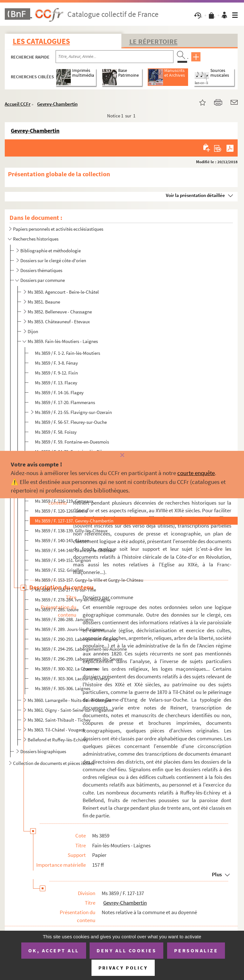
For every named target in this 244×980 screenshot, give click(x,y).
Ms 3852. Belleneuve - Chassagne (60, 312)
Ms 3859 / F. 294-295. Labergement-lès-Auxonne (81, 649)
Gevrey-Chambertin (57, 104)
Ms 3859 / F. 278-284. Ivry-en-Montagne (73, 600)
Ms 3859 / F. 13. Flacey (56, 383)
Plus (217, 874)
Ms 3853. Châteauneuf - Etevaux (59, 322)
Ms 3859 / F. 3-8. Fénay (56, 363)
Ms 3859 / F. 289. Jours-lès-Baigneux (70, 629)
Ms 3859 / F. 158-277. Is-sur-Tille (65, 590)
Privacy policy (123, 968)
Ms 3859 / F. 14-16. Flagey (59, 392)
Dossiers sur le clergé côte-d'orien (53, 260)
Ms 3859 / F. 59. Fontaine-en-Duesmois (72, 442)
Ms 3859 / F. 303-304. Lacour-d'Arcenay (72, 679)
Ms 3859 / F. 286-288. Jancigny (64, 619)
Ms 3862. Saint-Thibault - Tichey (59, 720)
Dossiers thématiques (41, 270)
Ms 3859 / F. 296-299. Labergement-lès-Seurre (79, 659)
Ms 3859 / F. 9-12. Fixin (56, 373)
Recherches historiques (36, 239)
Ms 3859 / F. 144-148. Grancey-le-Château (75, 550)
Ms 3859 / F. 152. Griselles (59, 570)
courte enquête (196, 473)
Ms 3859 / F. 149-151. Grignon (63, 560)
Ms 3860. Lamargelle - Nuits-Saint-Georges (69, 700)
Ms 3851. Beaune (44, 302)
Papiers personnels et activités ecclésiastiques (58, 229)
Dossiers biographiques (43, 751)
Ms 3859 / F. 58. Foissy (56, 432)
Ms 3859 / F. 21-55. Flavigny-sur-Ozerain (73, 412)
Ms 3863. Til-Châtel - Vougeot (56, 730)
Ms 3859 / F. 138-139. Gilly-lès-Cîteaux (71, 531)
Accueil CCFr (18, 104)
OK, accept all (54, 950)
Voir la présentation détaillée (195, 195)
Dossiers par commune (43, 280)
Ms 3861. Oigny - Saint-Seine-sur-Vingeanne (71, 710)
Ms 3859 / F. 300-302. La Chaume (66, 669)
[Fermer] (122, 455)
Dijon (33, 331)
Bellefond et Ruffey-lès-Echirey (58, 740)
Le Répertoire (153, 41)
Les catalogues (41, 41)
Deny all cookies (126, 950)
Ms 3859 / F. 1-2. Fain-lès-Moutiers (68, 353)
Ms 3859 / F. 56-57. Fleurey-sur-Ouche (71, 422)
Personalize (196, 950)
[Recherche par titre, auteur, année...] (115, 57)
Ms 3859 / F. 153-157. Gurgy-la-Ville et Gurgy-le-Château (89, 580)
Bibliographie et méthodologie (51, 251)
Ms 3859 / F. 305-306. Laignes (63, 688)
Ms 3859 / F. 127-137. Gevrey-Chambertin (74, 521)
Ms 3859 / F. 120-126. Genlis (61, 511)
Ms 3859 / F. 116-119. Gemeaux (64, 501)
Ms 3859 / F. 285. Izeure (57, 609)
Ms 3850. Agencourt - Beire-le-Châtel (63, 292)
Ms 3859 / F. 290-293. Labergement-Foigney (77, 639)
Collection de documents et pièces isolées (54, 763)
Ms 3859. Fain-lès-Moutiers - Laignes (63, 341)
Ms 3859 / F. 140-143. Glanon (62, 540)
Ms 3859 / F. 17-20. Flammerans (65, 402)
